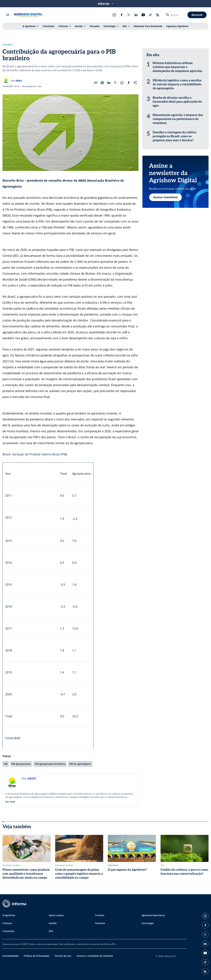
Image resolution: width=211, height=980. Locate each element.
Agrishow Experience (153, 915)
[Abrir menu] (8, 15)
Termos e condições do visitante (95, 956)
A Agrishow (29, 26)
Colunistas (48, 26)
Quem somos (56, 915)
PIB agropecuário (21, 764)
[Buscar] (168, 15)
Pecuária (95, 26)
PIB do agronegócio (80, 764)
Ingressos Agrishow (177, 26)
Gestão (79, 26)
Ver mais (10, 802)
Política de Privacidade (37, 956)
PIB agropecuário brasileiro (50, 764)
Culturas (63, 26)
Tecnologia (109, 26)
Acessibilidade (10, 956)
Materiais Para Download (148, 26)
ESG (125, 26)
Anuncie (197, 15)
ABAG (19, 81)
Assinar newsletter (166, 197)
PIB (6, 764)
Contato (100, 915)
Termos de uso (63, 956)
